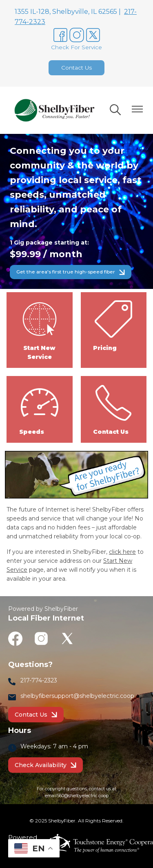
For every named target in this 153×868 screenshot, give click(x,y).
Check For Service (76, 47)
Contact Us (76, 68)
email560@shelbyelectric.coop (77, 796)
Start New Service (40, 330)
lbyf (36, 696)
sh (24, 696)
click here (122, 552)
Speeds (40, 409)
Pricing (113, 325)
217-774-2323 (39, 680)
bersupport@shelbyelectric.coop (88, 696)
